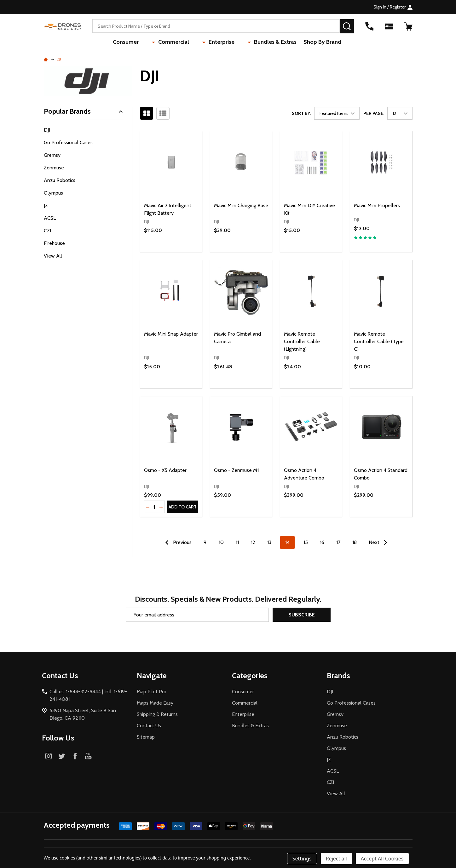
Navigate (152, 675)
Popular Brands (84, 111)
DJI (47, 130)
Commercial (178, 43)
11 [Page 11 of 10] (237, 542)
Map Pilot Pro (152, 692)
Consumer (140, 43)
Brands (338, 675)
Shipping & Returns (157, 714)
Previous (177, 542)
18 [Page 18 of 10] (355, 542)
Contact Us (149, 726)
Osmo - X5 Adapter (165, 470)
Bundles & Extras (261, 43)
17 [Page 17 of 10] (338, 542)
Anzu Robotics (60, 180)
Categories (250, 675)
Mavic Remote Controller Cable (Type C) (379, 341)
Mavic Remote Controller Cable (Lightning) (302, 341)
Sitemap (146, 737)
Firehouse (54, 243)
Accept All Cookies (382, 859)
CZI (47, 231)
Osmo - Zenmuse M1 (236, 470)
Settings (302, 859)
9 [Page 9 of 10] (205, 542)
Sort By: (301, 113)
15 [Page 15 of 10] (306, 542)
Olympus (53, 193)
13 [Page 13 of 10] (269, 542)
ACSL (50, 218)
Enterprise (217, 43)
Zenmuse (54, 168)
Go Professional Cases (68, 142)
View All (53, 256)
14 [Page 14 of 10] (287, 542)
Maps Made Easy (155, 703)
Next (379, 542)
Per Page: (374, 113)
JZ (46, 205)
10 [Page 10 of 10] (221, 542)
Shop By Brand (310, 43)
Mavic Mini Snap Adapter (171, 334)
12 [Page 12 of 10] (253, 542)
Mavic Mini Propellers (377, 205)
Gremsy (52, 155)
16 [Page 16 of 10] (322, 542)
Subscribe (302, 615)
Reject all (336, 859)
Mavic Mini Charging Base (241, 205)
